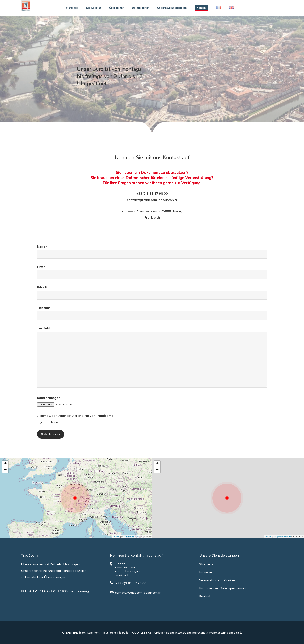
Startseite (74, 8)
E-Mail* (152, 293)
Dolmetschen (143, 8)
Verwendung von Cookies (217, 580)
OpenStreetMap (131, 536)
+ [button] (5, 464)
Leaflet (116, 536)
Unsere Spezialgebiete (174, 8)
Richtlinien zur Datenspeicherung (222, 588)
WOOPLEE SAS (141, 633)
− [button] (5, 470)
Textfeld (152, 358)
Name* (152, 252)
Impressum (207, 572)
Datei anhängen (152, 402)
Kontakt (204, 8)
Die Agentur (96, 8)
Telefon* (152, 313)
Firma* (152, 272)
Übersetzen (119, 8)
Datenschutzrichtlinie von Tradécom (84, 416)
